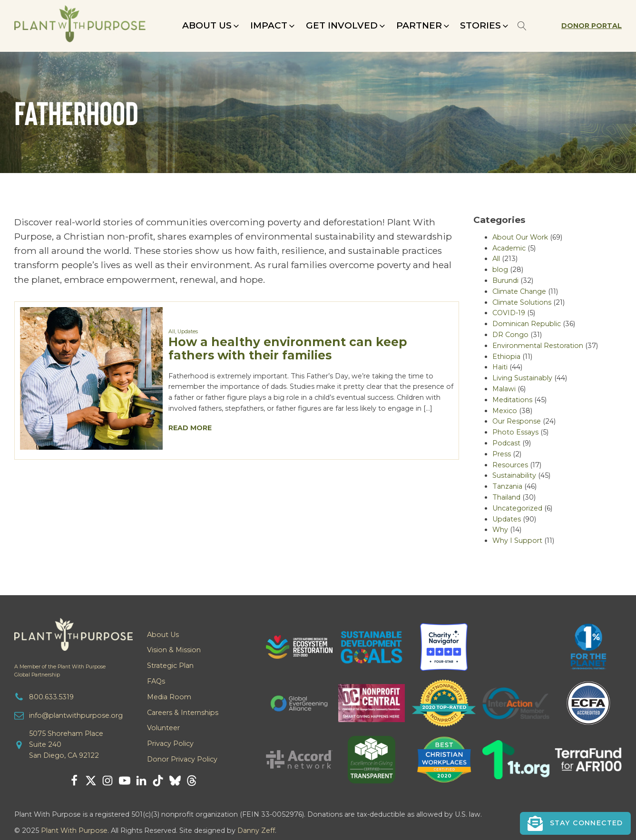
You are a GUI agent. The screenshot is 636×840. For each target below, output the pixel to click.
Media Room (169, 697)
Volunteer (163, 728)
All (172, 332)
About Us (163, 635)
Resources (510, 465)
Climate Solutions (522, 302)
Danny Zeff (256, 830)
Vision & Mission (174, 650)
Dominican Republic (527, 324)
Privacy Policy (170, 743)
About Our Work (520, 237)
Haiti (500, 367)
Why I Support (517, 541)
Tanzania (507, 486)
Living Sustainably (522, 378)
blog (500, 270)
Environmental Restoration (538, 346)
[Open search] (522, 26)
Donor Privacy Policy (182, 759)
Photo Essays (515, 432)
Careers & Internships (183, 713)
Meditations (512, 400)
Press (502, 454)
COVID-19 (509, 313)
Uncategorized (517, 508)
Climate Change (519, 291)
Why (500, 530)
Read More (190, 428)
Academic (509, 248)
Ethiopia (506, 357)
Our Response (517, 421)
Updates (188, 332)
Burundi (505, 280)
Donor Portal (592, 26)
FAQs (156, 681)
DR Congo (510, 335)
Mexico (505, 411)
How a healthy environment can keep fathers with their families (288, 348)
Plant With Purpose (74, 830)
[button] (211, 26)
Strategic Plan (170, 666)
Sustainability (514, 475)
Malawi (504, 389)
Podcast (506, 443)
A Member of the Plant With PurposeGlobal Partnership (60, 671)
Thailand (506, 497)
